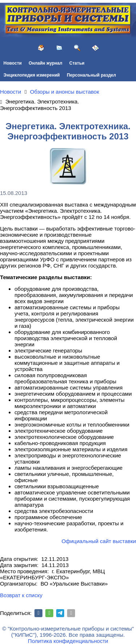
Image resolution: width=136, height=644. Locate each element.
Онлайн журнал (46, 63)
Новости (13, 63)
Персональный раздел (91, 75)
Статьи (77, 63)
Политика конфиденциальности (68, 641)
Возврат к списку (21, 595)
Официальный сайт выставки (99, 541)
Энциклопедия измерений (32, 75)
